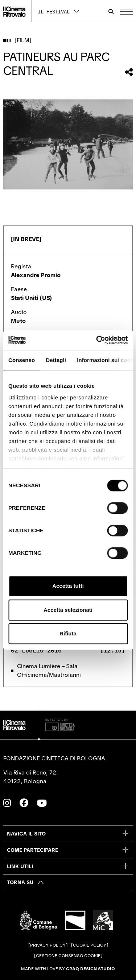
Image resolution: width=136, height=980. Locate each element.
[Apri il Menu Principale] (126, 12)
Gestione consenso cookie (68, 956)
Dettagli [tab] (56, 360)
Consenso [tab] (22, 360)
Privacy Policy (48, 945)
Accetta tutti (68, 586)
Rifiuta (68, 633)
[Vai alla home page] (14, 12)
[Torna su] (26, 882)
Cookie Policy (90, 945)
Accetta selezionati (68, 610)
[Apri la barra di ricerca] (111, 12)
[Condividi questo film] (129, 72)
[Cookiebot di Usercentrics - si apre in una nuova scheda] (97, 340)
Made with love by (68, 969)
